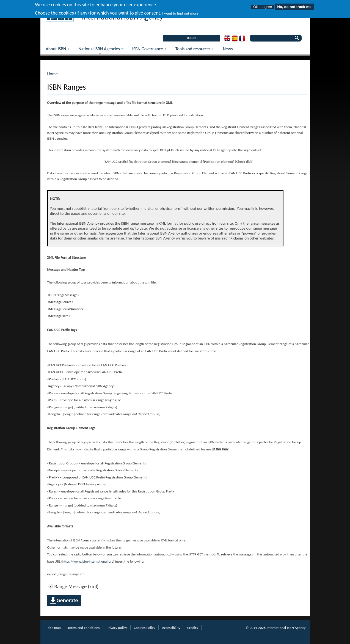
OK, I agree (263, 5)
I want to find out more (180, 12)
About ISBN (60, 50)
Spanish (235, 38)
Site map (54, 628)
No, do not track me (294, 5)
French (242, 38)
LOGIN (191, 38)
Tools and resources (196, 50)
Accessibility (171, 628)
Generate (67, 600)
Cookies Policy (145, 628)
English (227, 38)
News (228, 49)
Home (53, 74)
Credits (192, 628)
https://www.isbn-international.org (88, 561)
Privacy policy (117, 628)
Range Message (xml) (77, 587)
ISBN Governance (151, 50)
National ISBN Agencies (98, 50)
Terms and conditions (84, 628)
